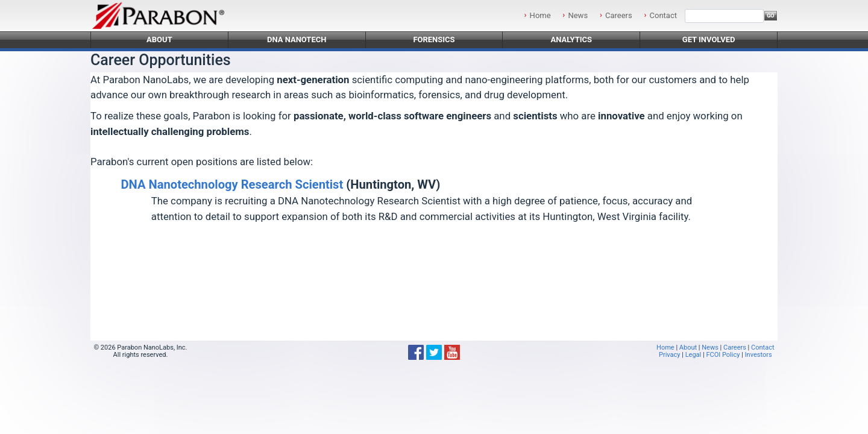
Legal (693, 355)
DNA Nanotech (297, 39)
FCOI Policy (723, 355)
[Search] (724, 16)
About (159, 39)
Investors (759, 355)
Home (540, 15)
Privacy (670, 355)
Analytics (571, 39)
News (578, 15)
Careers (619, 15)
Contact (663, 15)
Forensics (434, 39)
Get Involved (709, 39)
